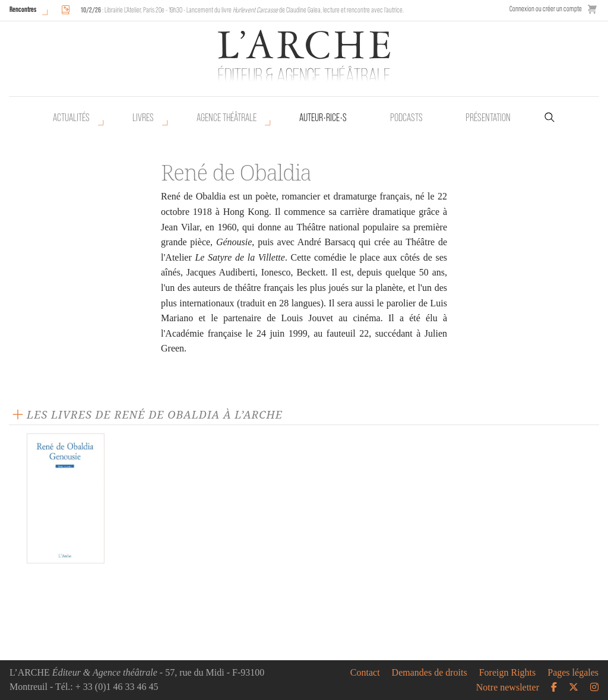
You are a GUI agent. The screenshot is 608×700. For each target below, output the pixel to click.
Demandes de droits (430, 673)
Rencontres (23, 9)
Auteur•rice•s (323, 118)
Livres (143, 118)
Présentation (488, 118)
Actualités (71, 118)
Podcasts (406, 118)
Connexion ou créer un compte (546, 9)
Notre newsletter (508, 688)
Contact (365, 673)
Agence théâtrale (227, 118)
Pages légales (573, 673)
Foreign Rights (508, 673)
